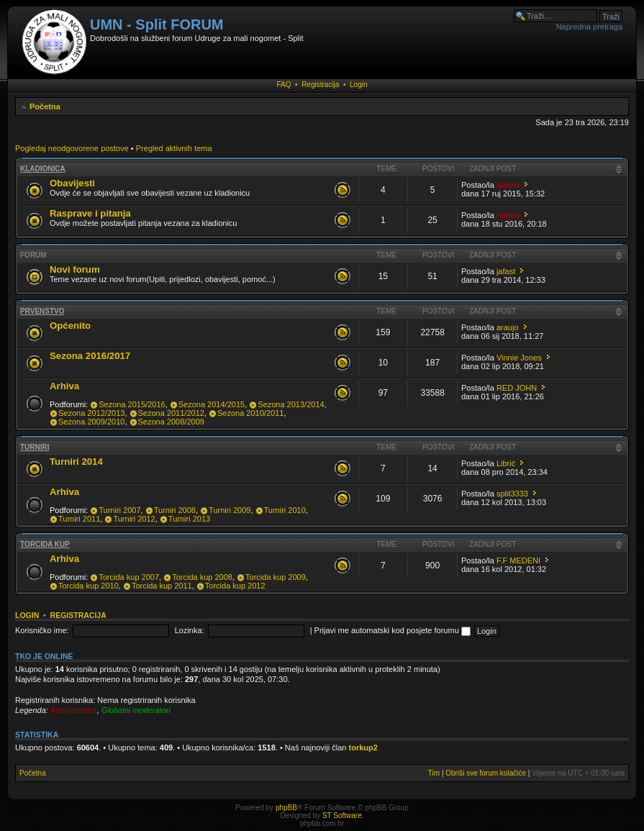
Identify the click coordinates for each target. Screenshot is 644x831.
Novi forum (75, 269)
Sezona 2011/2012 (171, 413)
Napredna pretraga (589, 27)
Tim (434, 773)
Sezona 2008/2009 (171, 422)
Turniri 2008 (175, 510)
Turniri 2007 (119, 510)
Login (358, 85)
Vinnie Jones (519, 358)
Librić (506, 463)
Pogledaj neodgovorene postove (72, 148)
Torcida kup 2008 (202, 577)
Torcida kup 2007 (129, 577)
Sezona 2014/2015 (212, 404)
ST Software (342, 816)
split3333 (512, 494)
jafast (506, 271)
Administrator (74, 710)
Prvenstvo (42, 311)
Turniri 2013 (189, 519)
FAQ (284, 85)
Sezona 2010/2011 (250, 413)
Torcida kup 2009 (276, 577)
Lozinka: (190, 630)
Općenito (70, 326)
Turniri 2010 (285, 510)
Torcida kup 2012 (235, 586)
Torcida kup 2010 (89, 586)
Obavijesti (72, 183)
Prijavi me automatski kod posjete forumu (393, 630)
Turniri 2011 (79, 519)
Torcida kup (45, 544)
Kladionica (43, 169)
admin (508, 185)
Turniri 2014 (76, 462)
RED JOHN (517, 388)
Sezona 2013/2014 (291, 404)
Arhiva (64, 386)
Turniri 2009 (230, 510)
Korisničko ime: (42, 630)
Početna (45, 106)
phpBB (286, 808)
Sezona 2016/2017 (90, 356)
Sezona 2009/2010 (91, 422)
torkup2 (363, 748)
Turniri (35, 447)
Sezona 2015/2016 (132, 404)
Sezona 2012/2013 (91, 413)
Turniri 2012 (134, 519)
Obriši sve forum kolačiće (486, 773)
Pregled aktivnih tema (174, 148)
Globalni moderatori (136, 710)
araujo (508, 327)
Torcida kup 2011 (162, 586)
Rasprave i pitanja (90, 213)
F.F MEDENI (518, 560)
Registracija (320, 85)
